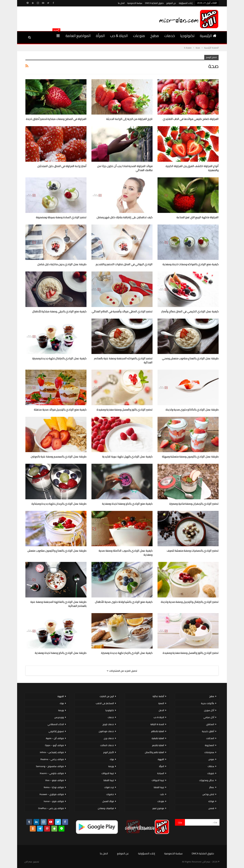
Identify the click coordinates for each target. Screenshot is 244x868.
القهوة (161, 759)
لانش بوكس (208, 794)
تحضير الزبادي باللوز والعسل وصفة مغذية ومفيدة (125, 410)
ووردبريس (59, 717)
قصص (211, 808)
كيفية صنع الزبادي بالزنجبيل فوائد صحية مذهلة (60, 410)
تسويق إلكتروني (56, 731)
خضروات (110, 794)
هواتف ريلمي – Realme (52, 759)
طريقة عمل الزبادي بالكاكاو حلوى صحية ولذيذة (192, 410)
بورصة (111, 766)
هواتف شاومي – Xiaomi (52, 773)
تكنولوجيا (187, 36)
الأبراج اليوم (109, 752)
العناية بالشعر (158, 745)
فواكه (211, 801)
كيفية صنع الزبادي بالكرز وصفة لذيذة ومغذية (127, 504)
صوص (211, 759)
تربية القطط (159, 787)
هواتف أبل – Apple (55, 738)
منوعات (139, 36)
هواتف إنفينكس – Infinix (52, 752)
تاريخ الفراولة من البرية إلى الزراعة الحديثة (129, 119)
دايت (162, 794)
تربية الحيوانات (158, 780)
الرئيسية (208, 36)
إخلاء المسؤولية (186, 3)
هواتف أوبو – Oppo (54, 745)
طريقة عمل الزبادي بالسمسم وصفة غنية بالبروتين (59, 456)
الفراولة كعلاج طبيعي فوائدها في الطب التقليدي (191, 119)
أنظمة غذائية (158, 696)
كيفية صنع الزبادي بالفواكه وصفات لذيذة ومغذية (191, 264)
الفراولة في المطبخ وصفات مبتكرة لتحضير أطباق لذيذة (56, 119)
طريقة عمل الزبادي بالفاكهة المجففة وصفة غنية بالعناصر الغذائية (58, 604)
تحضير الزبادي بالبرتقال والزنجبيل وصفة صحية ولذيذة (190, 602)
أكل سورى (209, 710)
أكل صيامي (209, 717)
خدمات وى (109, 738)
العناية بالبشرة (158, 738)
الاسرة (161, 703)
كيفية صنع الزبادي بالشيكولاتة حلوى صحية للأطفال (124, 602)
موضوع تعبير (158, 808)
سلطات (211, 766)
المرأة (100, 36)
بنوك (112, 759)
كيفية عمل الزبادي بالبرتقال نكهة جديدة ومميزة (59, 358)
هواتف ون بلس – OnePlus (51, 808)
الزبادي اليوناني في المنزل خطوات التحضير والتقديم (124, 264)
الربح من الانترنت (107, 696)
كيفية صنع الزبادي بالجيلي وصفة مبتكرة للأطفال (59, 311)
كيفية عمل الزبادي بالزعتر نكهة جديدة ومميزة (127, 653)
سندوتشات (209, 752)
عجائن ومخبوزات (207, 780)
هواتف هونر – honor (54, 801)
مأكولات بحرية (208, 703)
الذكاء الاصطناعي (56, 724)
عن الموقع (171, 3)
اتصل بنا (121, 3)
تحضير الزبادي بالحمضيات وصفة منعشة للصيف (193, 551)
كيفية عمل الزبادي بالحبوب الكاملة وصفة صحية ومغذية (126, 553)
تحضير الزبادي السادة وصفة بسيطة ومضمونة (61, 217)
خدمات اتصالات (107, 745)
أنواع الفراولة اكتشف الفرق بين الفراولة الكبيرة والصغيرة (192, 168)
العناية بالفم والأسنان (154, 752)
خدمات (170, 36)
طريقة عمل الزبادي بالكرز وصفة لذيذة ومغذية (61, 653)
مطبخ (155, 36)
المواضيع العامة (78, 36)
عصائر (212, 787)
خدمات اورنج (108, 724)
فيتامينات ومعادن (106, 808)
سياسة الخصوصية (135, 3)
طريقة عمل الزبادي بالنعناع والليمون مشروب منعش (57, 551)
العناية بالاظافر (158, 731)
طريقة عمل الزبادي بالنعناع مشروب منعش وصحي (190, 358)
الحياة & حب (119, 36)
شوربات (211, 773)
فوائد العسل (108, 801)
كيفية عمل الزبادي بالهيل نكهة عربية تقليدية (127, 456)
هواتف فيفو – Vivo (55, 780)
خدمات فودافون (106, 731)
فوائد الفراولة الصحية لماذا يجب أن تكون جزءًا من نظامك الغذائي (125, 168)
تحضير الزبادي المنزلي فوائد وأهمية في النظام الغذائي (122, 311)
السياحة (161, 773)
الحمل (161, 710)
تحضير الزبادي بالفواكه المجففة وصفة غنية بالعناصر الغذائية (123, 360)
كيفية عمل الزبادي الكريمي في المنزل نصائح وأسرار (190, 311)
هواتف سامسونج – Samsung (50, 766)
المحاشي (210, 724)
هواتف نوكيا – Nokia (54, 787)
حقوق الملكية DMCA (154, 3)
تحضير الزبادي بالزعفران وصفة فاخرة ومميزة (194, 504)
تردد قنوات (109, 787)
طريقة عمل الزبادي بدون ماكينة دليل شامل (62, 264)
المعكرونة (209, 745)
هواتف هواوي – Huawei (52, 794)
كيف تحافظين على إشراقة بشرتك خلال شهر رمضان (125, 217)
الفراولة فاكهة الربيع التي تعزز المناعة (198, 217)
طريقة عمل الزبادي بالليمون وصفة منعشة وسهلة (190, 456)
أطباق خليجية (208, 731)
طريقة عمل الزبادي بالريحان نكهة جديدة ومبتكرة (59, 504)
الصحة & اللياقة (157, 724)
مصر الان (28, 862)
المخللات (210, 738)
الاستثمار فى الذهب (105, 703)
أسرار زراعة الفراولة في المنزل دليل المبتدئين (62, 166)
